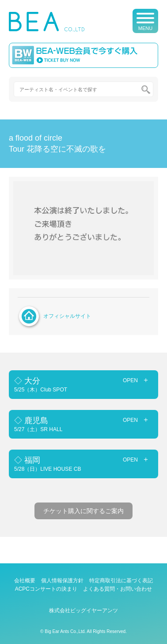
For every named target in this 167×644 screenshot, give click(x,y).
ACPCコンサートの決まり (46, 589)
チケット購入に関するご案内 (83, 511)
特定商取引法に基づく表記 (121, 581)
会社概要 (25, 581)
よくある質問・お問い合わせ (118, 589)
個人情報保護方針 (62, 581)
